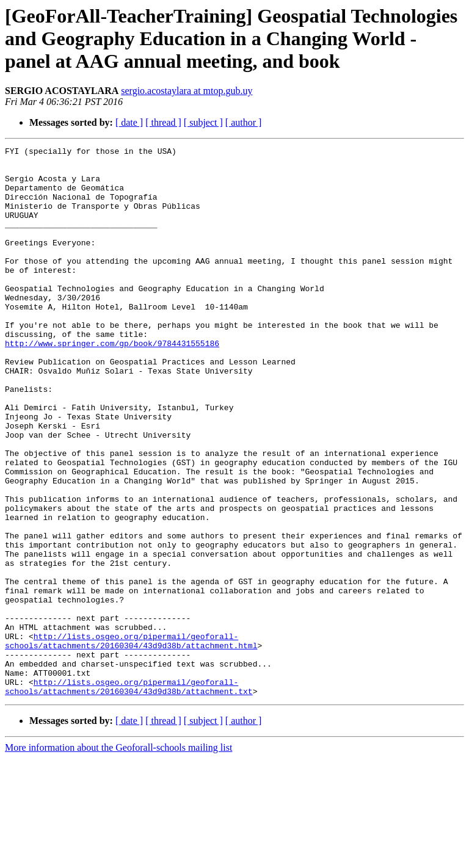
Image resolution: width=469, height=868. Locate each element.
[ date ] (129, 122)
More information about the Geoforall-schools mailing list (118, 857)
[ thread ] (163, 122)
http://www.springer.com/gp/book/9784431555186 (112, 383)
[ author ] (244, 122)
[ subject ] (203, 122)
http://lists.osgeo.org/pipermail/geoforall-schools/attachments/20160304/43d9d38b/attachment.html (131, 740)
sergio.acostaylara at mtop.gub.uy (187, 91)
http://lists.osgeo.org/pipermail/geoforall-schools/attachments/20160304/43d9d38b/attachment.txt (129, 795)
